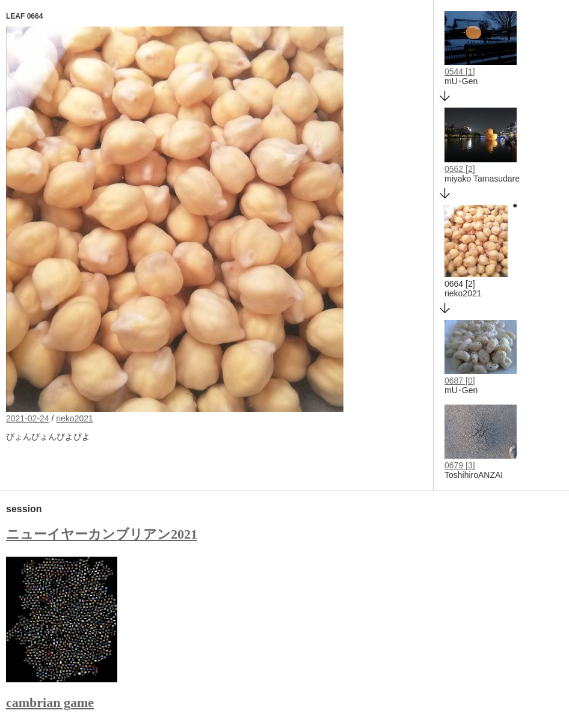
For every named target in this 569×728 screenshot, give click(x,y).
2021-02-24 (28, 418)
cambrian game (50, 702)
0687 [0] (460, 381)
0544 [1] (460, 72)
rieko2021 (75, 418)
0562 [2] (460, 169)
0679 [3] (460, 465)
